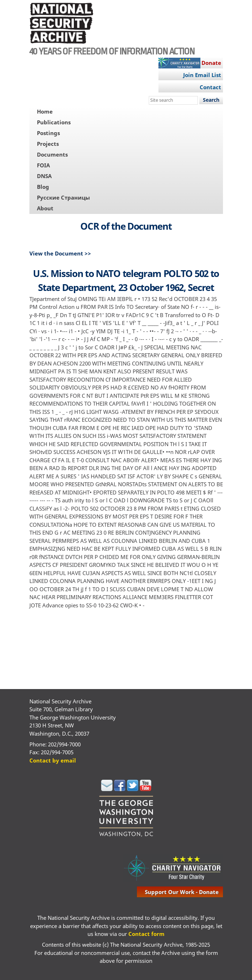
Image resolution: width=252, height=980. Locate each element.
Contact (210, 87)
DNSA (44, 176)
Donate (211, 63)
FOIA (43, 165)
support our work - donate (182, 892)
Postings (48, 133)
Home (45, 111)
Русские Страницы (63, 197)
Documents (52, 154)
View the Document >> (60, 253)
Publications (54, 122)
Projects (48, 144)
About (45, 208)
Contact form (146, 934)
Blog (43, 187)
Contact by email (53, 760)
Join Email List (202, 75)
